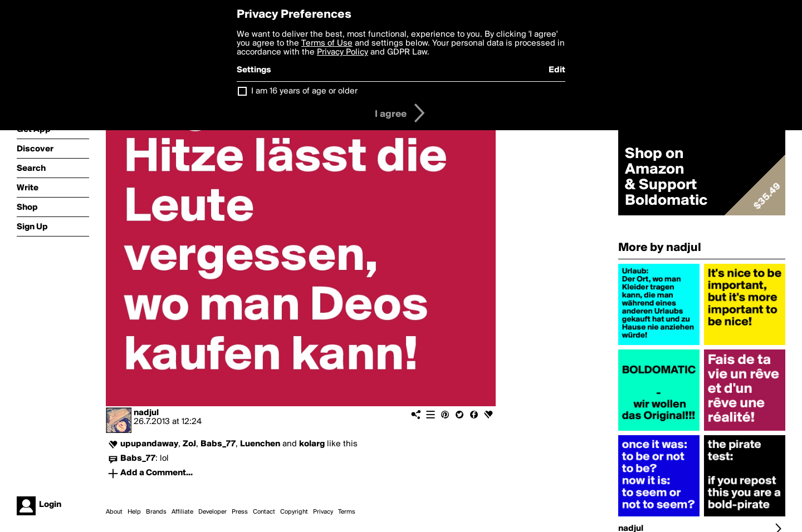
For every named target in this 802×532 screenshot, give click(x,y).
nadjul (146, 413)
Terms (347, 512)
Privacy (323, 512)
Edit (557, 70)
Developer (212, 512)
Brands (156, 512)
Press (240, 512)
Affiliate (182, 512)
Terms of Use (327, 43)
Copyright (294, 512)
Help (134, 512)
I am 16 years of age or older (304, 91)
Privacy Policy (343, 52)
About (114, 512)
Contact (264, 512)
